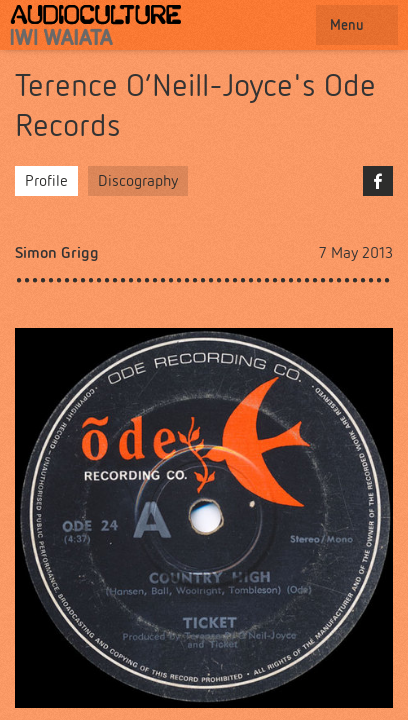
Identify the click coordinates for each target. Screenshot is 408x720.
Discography (138, 180)
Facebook (378, 181)
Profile (46, 180)
